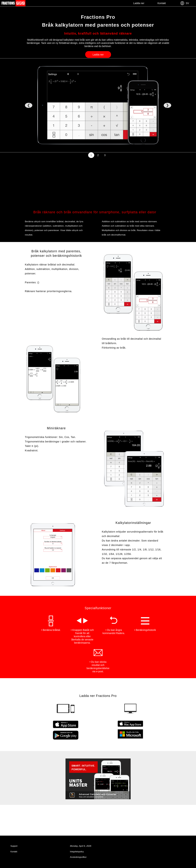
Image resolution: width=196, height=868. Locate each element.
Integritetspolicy (77, 852)
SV (185, 3)
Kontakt (162, 3)
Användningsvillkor (78, 857)
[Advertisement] (95, 185)
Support (14, 846)
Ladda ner (139, 3)
